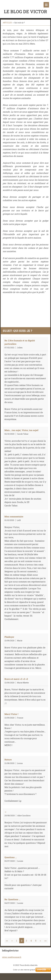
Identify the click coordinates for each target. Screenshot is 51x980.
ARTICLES (7, 23)
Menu (46, 5)
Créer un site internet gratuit (24, 970)
